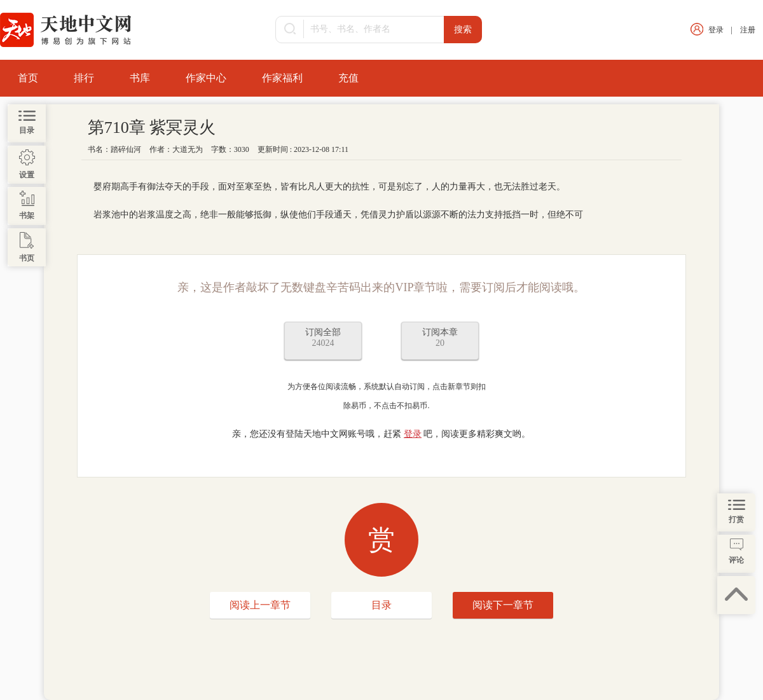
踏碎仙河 (126, 149)
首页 (28, 78)
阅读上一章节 (260, 605)
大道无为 (188, 149)
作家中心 (206, 78)
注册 (748, 30)
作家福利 (282, 78)
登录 (716, 30)
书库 (140, 78)
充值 (348, 78)
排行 (84, 78)
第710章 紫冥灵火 (152, 127)
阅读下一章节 (503, 605)
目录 (381, 605)
